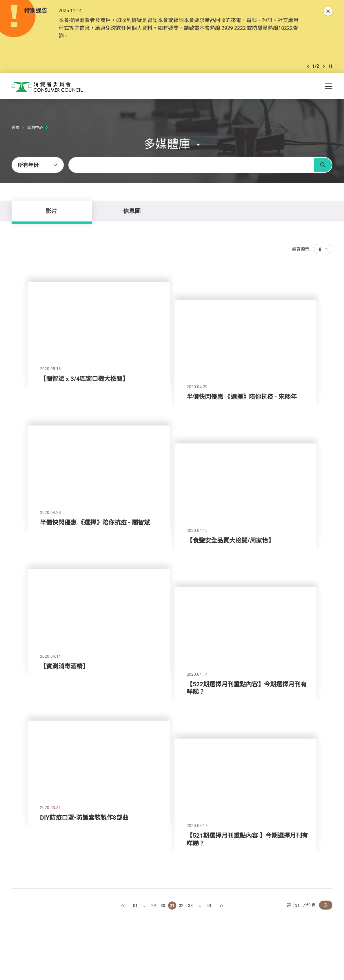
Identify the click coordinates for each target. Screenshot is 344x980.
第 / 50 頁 (301, 905)
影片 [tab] (52, 211)
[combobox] (38, 165)
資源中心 (35, 127)
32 (181, 905)
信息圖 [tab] (132, 211)
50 (209, 905)
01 (135, 905)
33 (190, 905)
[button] (308, 66)
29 (154, 905)
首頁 (16, 127)
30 (163, 905)
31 (172, 905)
